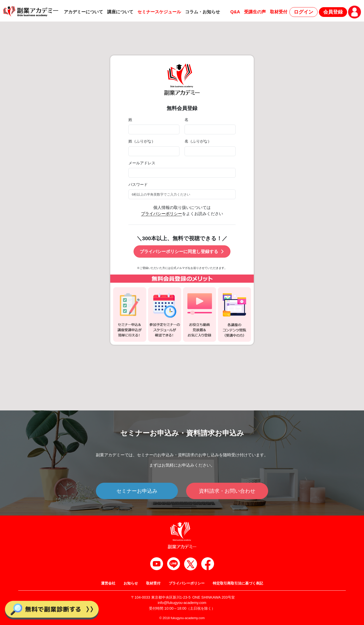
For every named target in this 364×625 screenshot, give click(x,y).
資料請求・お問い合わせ (227, 491)
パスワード (138, 185)
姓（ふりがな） (142, 141)
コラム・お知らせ (203, 12)
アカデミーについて (83, 12)
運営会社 (108, 583)
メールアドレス (142, 163)
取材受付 (279, 12)
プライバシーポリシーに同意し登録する (182, 252)
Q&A (235, 12)
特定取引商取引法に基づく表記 (238, 583)
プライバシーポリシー (161, 214)
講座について (120, 12)
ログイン (304, 12)
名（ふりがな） (198, 141)
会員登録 (333, 12)
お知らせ (131, 583)
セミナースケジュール (159, 12)
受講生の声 (255, 12)
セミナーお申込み (137, 491)
